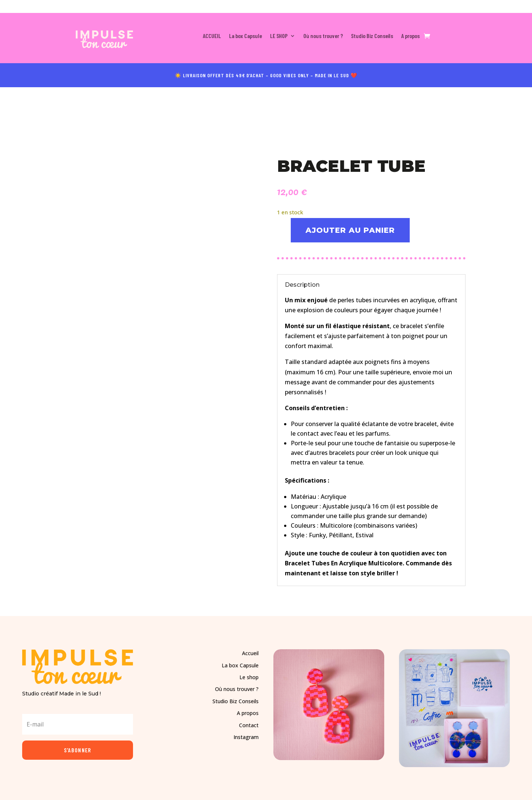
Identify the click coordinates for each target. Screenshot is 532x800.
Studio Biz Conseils (372, 36)
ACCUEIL (212, 36)
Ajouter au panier (351, 229)
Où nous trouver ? (323, 36)
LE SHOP (279, 36)
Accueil (250, 653)
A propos (410, 36)
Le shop (249, 677)
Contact (249, 724)
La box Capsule (245, 36)
